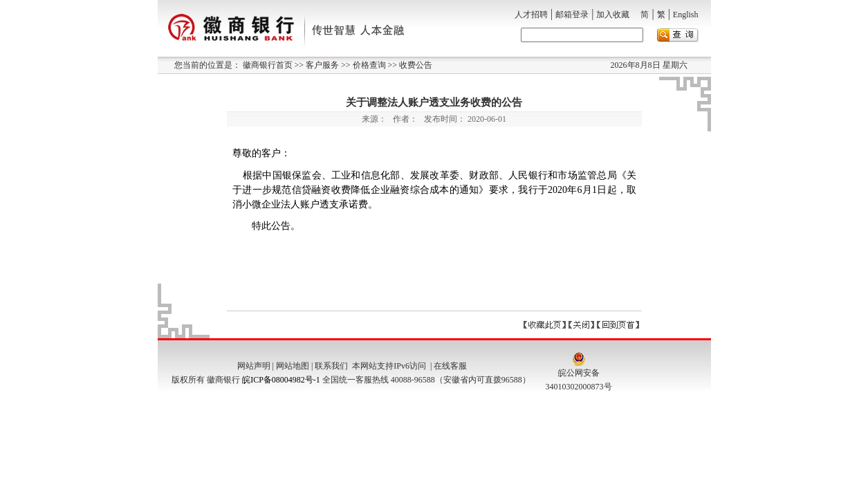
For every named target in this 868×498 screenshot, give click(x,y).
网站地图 (293, 366)
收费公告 (415, 65)
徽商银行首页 (268, 65)
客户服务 (321, 65)
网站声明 (254, 366)
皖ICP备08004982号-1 (281, 380)
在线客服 (450, 366)
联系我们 (331, 366)
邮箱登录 (572, 15)
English (686, 15)
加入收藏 (613, 15)
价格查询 (368, 65)
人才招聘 (531, 15)
